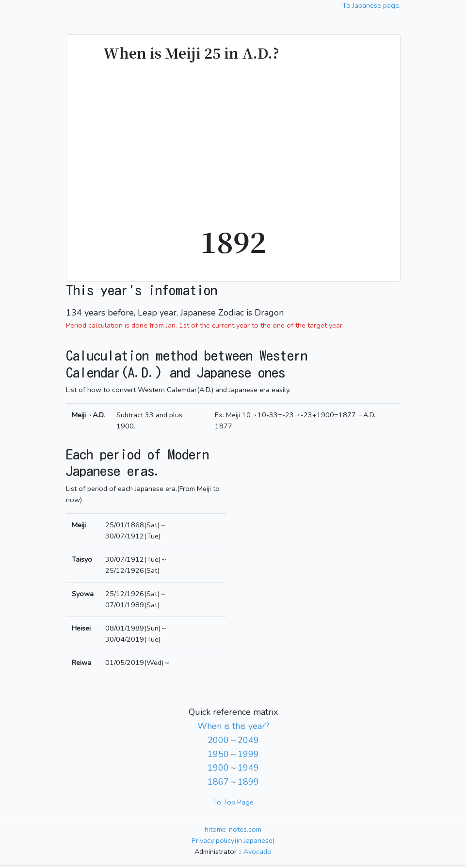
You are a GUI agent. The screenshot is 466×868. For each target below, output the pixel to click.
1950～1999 (233, 754)
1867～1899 (233, 782)
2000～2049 (233, 740)
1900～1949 (233, 768)
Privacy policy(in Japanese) (233, 840)
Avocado (257, 852)
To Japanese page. (371, 5)
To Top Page (233, 802)
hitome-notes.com (233, 829)
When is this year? (233, 726)
